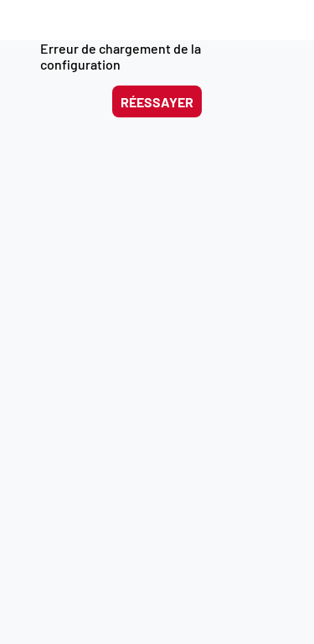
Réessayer (157, 102)
